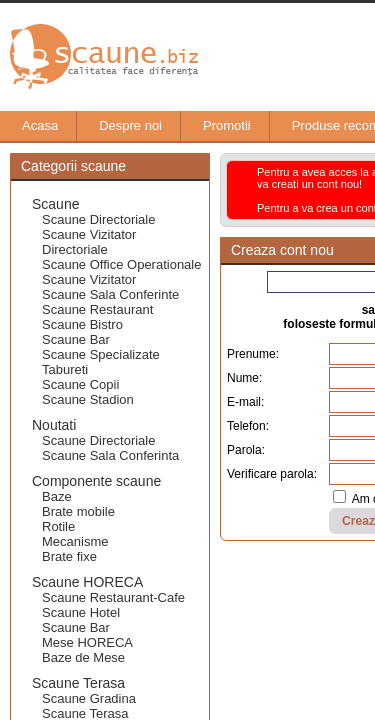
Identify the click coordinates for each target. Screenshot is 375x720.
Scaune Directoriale (98, 219)
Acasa (30, 126)
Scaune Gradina (89, 698)
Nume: (244, 378)
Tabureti (65, 369)
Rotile (58, 526)
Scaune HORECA (87, 582)
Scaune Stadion (88, 399)
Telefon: (248, 426)
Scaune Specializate (101, 354)
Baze (57, 496)
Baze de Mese (83, 657)
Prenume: (253, 354)
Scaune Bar (76, 339)
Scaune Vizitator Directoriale (89, 242)
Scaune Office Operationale (121, 264)
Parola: (246, 450)
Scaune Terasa (78, 683)
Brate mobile (78, 511)
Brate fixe (69, 556)
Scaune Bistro (82, 324)
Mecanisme (75, 541)
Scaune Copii (80, 384)
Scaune (55, 204)
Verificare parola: (272, 474)
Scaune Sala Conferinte (110, 294)
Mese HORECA (87, 642)
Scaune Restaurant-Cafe (113, 597)
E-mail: (245, 402)
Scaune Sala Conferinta (110, 455)
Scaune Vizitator (89, 279)
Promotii (217, 126)
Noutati (54, 425)
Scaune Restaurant (97, 309)
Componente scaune (96, 481)
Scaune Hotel (81, 612)
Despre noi (120, 126)
